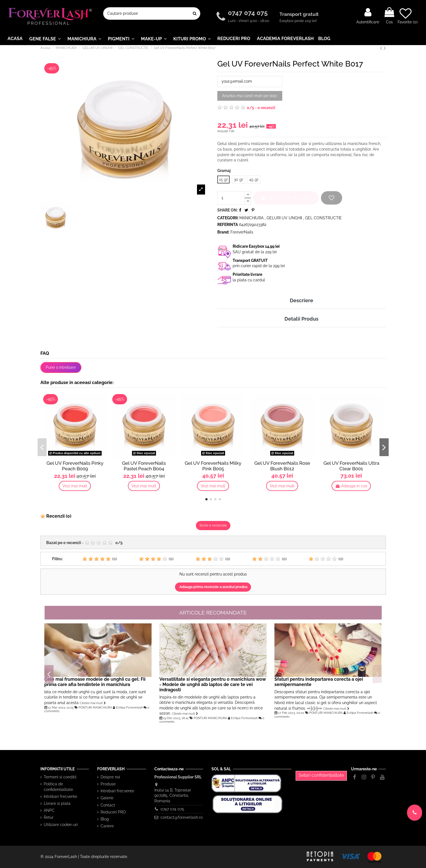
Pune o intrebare (61, 367)
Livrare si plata (57, 803)
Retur (49, 817)
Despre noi (110, 777)
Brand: (223, 232)
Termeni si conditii (60, 777)
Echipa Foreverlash (129, 707)
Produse (108, 784)
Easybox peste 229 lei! (298, 21)
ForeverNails (242, 232)
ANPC (49, 810)
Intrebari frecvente (60, 796)
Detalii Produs (301, 319)
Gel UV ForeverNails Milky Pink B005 (213, 466)
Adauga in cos (286, 198)
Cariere (107, 826)
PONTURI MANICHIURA (95, 707)
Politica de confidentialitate (58, 787)
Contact (108, 805)
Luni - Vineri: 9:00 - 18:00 (249, 21)
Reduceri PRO (113, 812)
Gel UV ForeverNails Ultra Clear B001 (351, 466)
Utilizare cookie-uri (61, 825)
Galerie (107, 798)
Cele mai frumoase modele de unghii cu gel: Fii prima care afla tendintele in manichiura (95, 682)
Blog (105, 819)
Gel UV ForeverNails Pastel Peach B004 (144, 466)
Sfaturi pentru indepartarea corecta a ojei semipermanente (319, 682)
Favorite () (408, 16)
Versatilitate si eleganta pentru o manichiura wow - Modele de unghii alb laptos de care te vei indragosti (213, 684)
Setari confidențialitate (321, 775)
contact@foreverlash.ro (182, 817)
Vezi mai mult (75, 486)
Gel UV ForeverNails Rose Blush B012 (282, 466)
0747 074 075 (249, 13)
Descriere (301, 300)
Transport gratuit (300, 14)
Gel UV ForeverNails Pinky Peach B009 (75, 466)
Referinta (228, 225)
